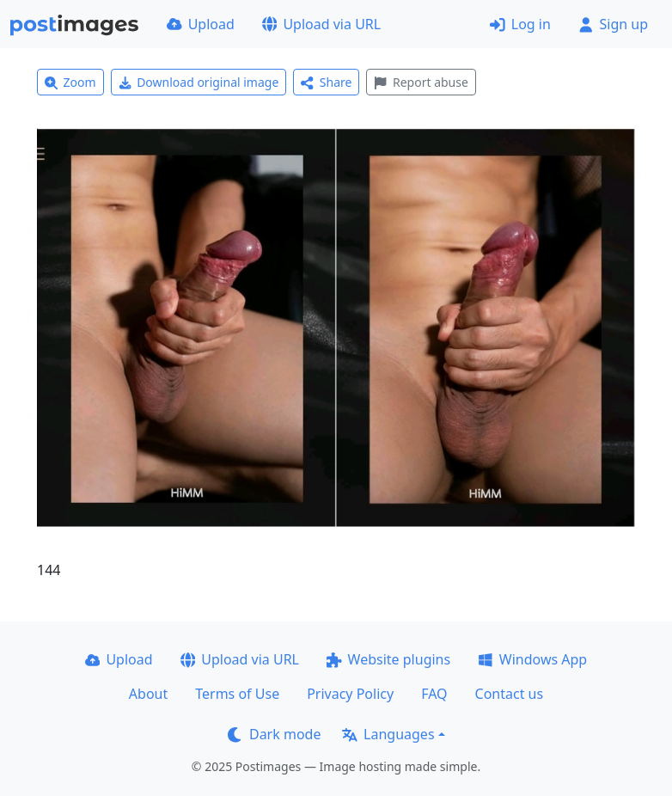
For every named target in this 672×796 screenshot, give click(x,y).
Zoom (70, 82)
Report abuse (421, 82)
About (148, 694)
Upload (201, 24)
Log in (520, 24)
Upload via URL (321, 24)
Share (326, 82)
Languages (388, 734)
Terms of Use (237, 694)
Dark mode (274, 734)
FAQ (434, 694)
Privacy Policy (350, 694)
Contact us (510, 694)
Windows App (532, 659)
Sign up (613, 24)
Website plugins (388, 659)
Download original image (199, 82)
